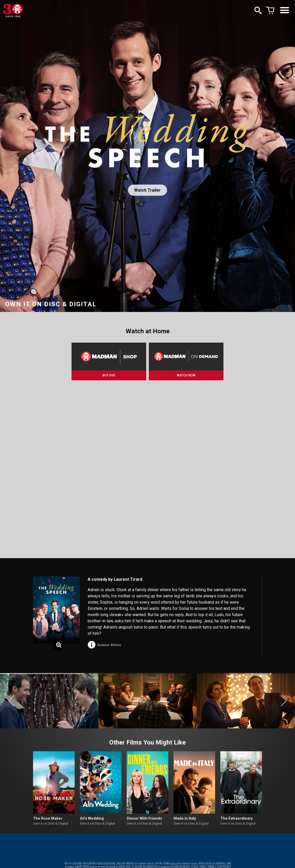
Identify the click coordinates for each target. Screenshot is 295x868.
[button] (11, 701)
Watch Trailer (147, 190)
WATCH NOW (186, 375)
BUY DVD (109, 375)
